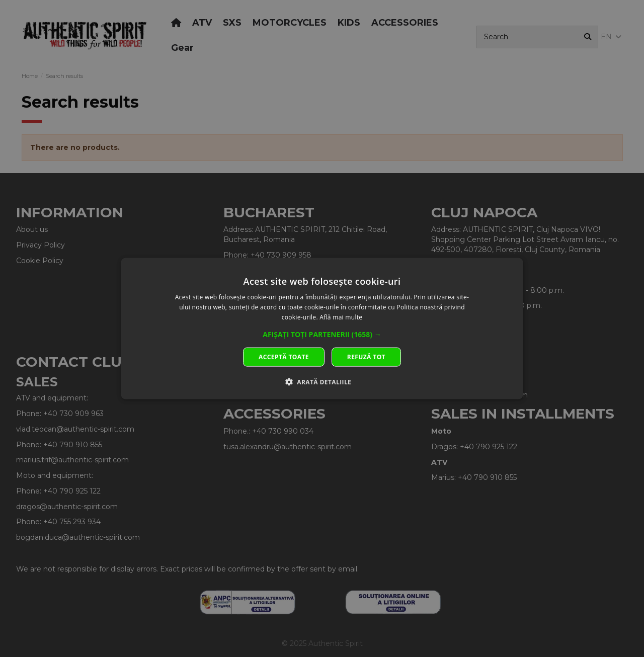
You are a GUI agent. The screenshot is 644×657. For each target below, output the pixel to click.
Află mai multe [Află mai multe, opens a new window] (341, 317)
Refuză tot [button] (366, 356)
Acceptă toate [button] (284, 356)
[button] (322, 334)
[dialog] (322, 329)
